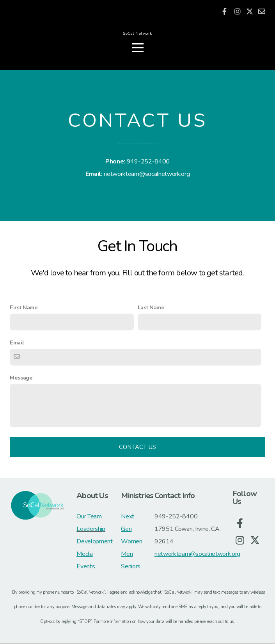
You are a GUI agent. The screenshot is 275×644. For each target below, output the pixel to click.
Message (21, 378)
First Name (24, 308)
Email (17, 343)
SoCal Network (137, 35)
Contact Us (138, 448)
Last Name (151, 308)
